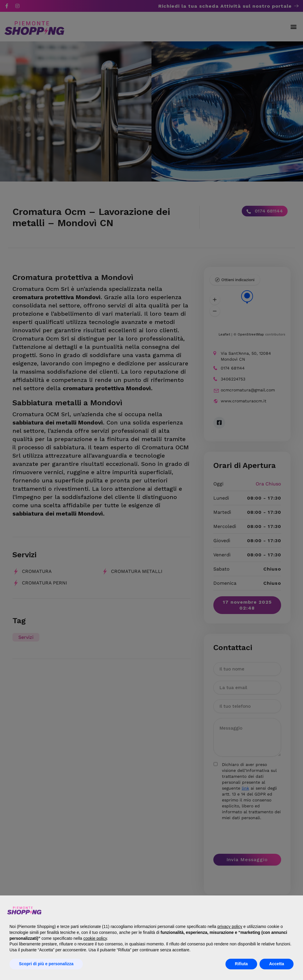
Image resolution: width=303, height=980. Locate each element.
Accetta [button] (277, 964)
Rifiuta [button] (241, 964)
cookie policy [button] (95, 938)
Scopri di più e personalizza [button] (46, 964)
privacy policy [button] (230, 926)
